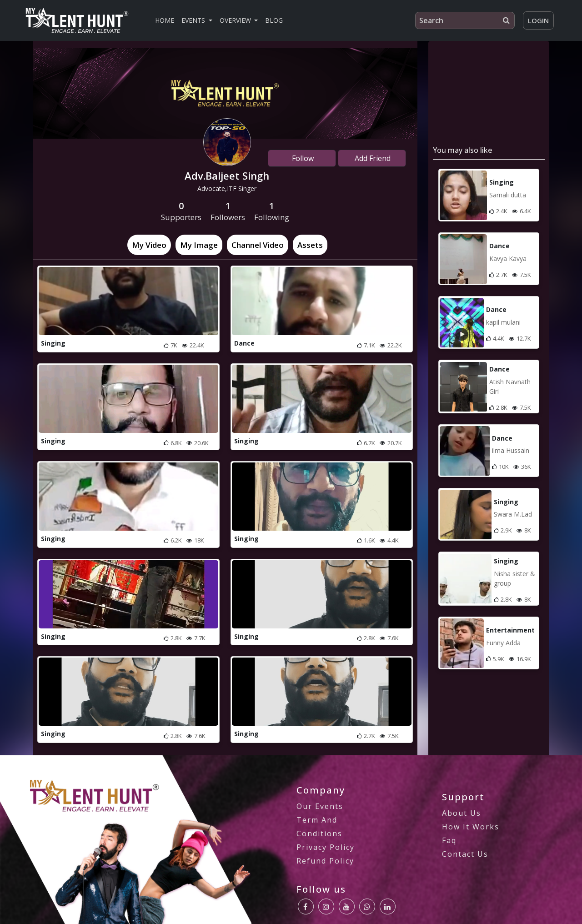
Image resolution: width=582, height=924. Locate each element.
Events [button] (194, 20)
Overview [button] (236, 20)
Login (538, 20)
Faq (449, 840)
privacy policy (326, 847)
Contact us (465, 854)
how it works (471, 827)
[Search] (465, 20)
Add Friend (372, 158)
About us (462, 813)
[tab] (149, 245)
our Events (320, 806)
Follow (302, 158)
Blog (274, 20)
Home (165, 20)
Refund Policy (325, 861)
